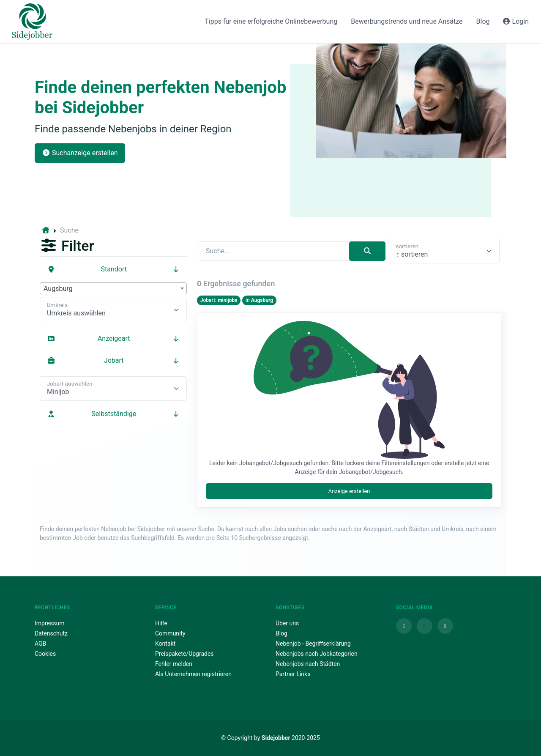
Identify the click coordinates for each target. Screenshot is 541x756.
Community (170, 633)
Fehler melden (174, 664)
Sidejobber (276, 738)
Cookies (45, 654)
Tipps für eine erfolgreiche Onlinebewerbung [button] (271, 21)
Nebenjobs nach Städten (308, 664)
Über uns (287, 623)
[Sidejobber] (32, 22)
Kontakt (165, 644)
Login (515, 21)
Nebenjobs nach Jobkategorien (317, 654)
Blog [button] (483, 21)
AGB (40, 644)
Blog (281, 633)
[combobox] (113, 288)
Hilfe (161, 623)
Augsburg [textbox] (58, 289)
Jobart (113, 360)
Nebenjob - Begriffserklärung (313, 644)
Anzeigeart (113, 338)
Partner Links (293, 674)
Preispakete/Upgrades (184, 654)
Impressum (49, 623)
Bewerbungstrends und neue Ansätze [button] (407, 21)
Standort (113, 269)
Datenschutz (51, 633)
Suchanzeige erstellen (80, 153)
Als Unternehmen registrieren (193, 674)
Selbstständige (113, 414)
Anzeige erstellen (349, 491)
